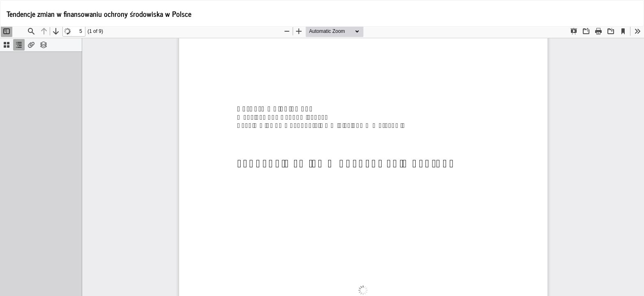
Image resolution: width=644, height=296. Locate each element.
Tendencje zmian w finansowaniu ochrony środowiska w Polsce (99, 14)
